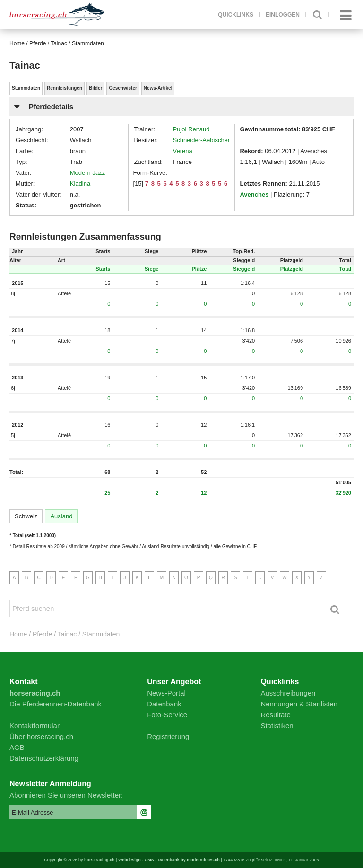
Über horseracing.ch (41, 736)
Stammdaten (26, 88)
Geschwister (123, 88)
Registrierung (168, 736)
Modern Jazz (87, 173)
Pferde (38, 43)
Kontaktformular (35, 726)
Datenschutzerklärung (44, 758)
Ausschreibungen (288, 693)
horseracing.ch (99, 860)
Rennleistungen (65, 88)
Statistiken (277, 726)
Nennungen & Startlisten (299, 704)
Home (17, 43)
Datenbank (164, 704)
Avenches (254, 194)
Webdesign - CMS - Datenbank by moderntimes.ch (169, 860)
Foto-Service (167, 715)
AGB (17, 747)
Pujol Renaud (191, 129)
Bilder (95, 88)
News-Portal (166, 693)
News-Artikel (158, 88)
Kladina (80, 184)
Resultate (275, 715)
